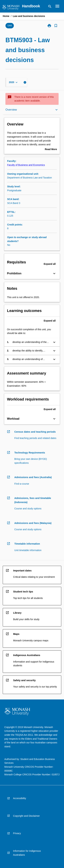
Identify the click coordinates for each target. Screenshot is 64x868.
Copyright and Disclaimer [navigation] (26, 816)
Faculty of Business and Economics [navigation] (26, 165)
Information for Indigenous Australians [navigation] (27, 853)
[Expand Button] (54, 273)
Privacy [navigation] (17, 833)
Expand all (50, 264)
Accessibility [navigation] (20, 798)
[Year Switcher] (14, 82)
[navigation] (11, 8)
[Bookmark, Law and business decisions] (56, 26)
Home (6, 16)
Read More (51, 150)
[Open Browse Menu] (57, 6)
